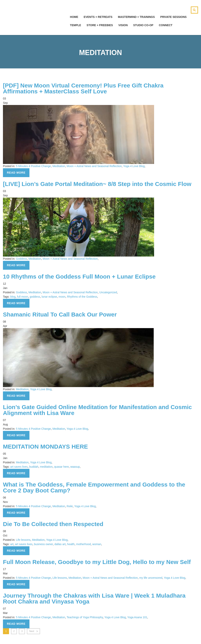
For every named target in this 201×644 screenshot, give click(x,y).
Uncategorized (108, 292)
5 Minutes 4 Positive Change (33, 166)
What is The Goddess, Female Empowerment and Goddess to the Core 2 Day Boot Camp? (94, 487)
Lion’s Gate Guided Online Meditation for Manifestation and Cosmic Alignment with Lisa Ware (97, 410)
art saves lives (19, 467)
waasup (75, 467)
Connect (166, 25)
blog (13, 297)
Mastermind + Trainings (136, 17)
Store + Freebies (100, 25)
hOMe (74, 17)
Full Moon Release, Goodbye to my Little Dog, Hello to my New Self (97, 562)
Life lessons (23, 540)
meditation (46, 467)
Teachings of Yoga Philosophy (85, 617)
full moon (23, 297)
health (71, 544)
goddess (35, 297)
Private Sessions (174, 17)
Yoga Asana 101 (137, 617)
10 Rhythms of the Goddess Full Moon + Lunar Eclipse (79, 276)
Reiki (70, 506)
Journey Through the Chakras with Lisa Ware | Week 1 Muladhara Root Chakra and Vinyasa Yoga (94, 598)
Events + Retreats (98, 17)
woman (97, 544)
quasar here (62, 467)
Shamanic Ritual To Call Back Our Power (60, 314)
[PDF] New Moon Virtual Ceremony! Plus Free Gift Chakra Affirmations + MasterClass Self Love (83, 88)
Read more (16, 173)
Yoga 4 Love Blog (134, 166)
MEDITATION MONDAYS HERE (45, 447)
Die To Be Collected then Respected (53, 524)
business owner (43, 544)
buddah (34, 467)
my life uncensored (151, 578)
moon (62, 297)
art (12, 544)
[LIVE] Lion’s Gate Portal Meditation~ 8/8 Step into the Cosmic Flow (97, 184)
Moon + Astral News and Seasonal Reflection (94, 166)
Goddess (21, 259)
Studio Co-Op (143, 25)
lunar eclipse (49, 297)
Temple (75, 25)
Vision (123, 25)
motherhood (84, 544)
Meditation (59, 166)
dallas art (60, 544)
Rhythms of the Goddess (82, 297)
